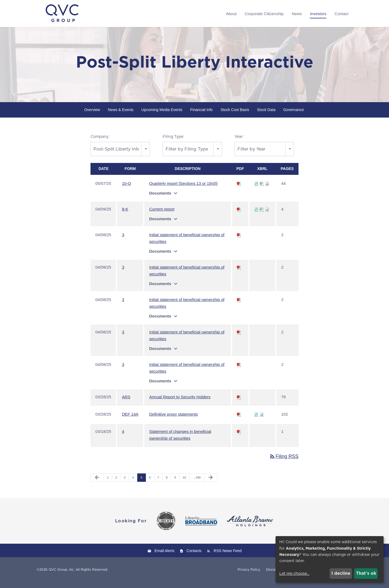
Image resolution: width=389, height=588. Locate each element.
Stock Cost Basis (235, 116)
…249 (197, 483)
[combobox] (120, 155)
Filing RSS (284, 462)
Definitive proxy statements (173, 420)
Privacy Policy (249, 576)
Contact (341, 14)
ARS (126, 403)
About (231, 14)
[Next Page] (211, 484)
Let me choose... (294, 573)
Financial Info (201, 116)
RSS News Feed (228, 557)
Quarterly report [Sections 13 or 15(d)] (183, 189)
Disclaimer (274, 576)
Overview (92, 116)
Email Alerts (165, 557)
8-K (125, 215)
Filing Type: (173, 142)
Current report (162, 215)
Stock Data (266, 116)
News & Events (121, 116)
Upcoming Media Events (162, 116)
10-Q (126, 189)
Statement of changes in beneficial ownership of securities (180, 441)
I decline (341, 573)
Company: (100, 142)
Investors (318, 14)
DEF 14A (130, 420)
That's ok (366, 573)
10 (184, 483)
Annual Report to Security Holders (180, 403)
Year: (239, 142)
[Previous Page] (97, 484)
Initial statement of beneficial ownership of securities (187, 244)
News (297, 14)
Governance (294, 116)
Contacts (194, 557)
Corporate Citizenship (264, 14)
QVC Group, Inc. (62, 575)
